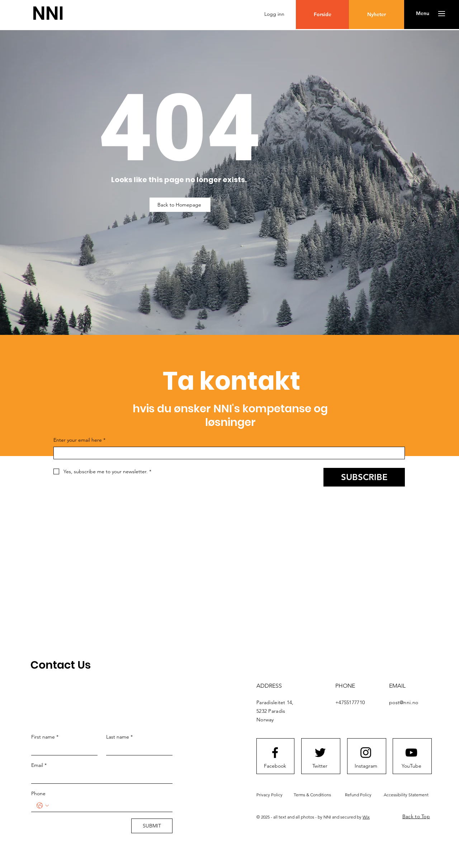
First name (45, 737)
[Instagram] (366, 766)
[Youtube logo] (411, 753)
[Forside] (323, 15)
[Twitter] (320, 766)
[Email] (100, 777)
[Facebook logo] (275, 753)
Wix (366, 817)
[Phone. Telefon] (109, 806)
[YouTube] (411, 766)
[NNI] (48, 13)
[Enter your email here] (227, 453)
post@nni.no (404, 702)
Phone (38, 793)
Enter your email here (79, 440)
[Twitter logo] (320, 753)
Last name (119, 737)
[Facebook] (275, 766)
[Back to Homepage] (180, 205)
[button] (423, 14)
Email (39, 765)
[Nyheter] (377, 15)
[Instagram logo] (366, 753)
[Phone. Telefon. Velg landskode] (43, 806)
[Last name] (137, 749)
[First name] (62, 749)
